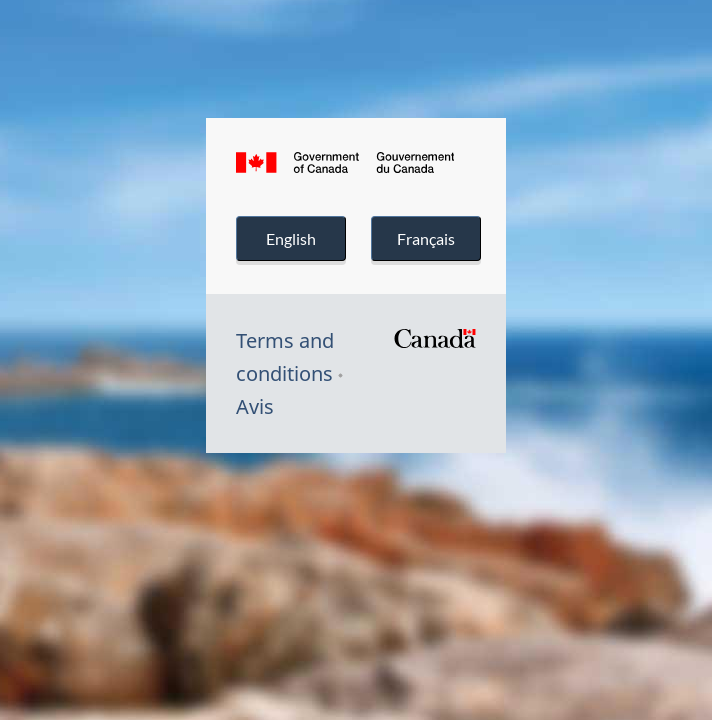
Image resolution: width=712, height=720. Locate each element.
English (291, 238)
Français (425, 238)
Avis (255, 406)
